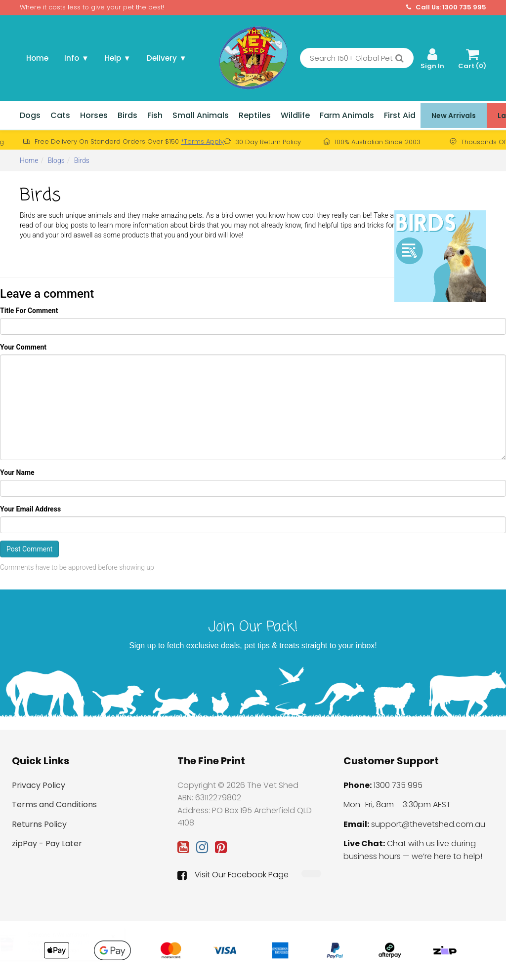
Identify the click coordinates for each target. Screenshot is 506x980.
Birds (127, 115)
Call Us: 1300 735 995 (446, 7)
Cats (60, 115)
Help (118, 58)
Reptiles (255, 115)
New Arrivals (454, 116)
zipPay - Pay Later (47, 843)
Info (77, 58)
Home (37, 58)
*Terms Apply (202, 141)
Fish (155, 115)
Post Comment (29, 549)
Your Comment (23, 347)
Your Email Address (30, 509)
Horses (94, 115)
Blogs (56, 160)
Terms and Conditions (54, 804)
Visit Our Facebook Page (233, 875)
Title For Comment (29, 311)
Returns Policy (39, 824)
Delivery (167, 58)
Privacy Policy (39, 785)
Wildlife (295, 115)
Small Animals (201, 115)
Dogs (30, 115)
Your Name (17, 472)
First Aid (400, 115)
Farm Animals (347, 115)
